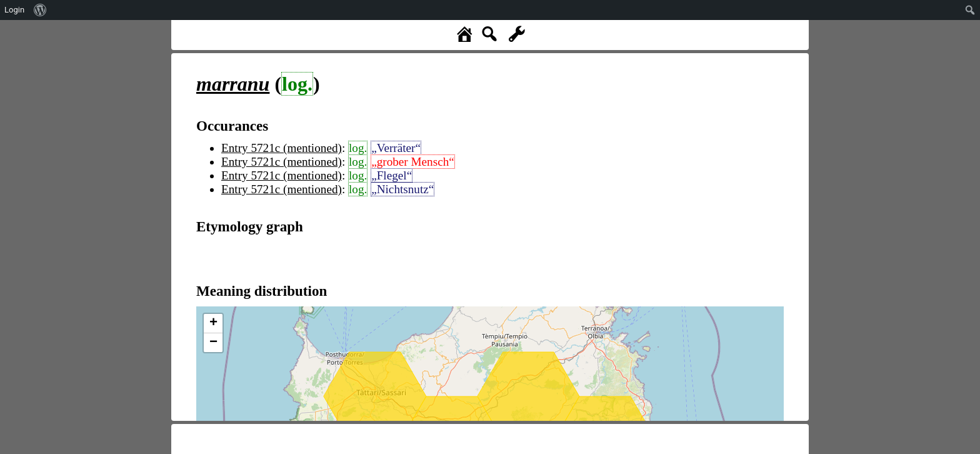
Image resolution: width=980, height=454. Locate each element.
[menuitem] (40, 10)
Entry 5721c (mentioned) (282, 148)
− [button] (213, 343)
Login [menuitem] (14, 10)
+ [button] (213, 323)
